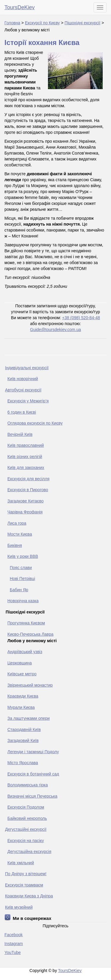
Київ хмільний (21, 863)
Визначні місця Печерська (32, 796)
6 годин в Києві (22, 412)
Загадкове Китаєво (25, 501)
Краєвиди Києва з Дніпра (29, 896)
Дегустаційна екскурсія (29, 852)
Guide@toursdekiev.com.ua (56, 330)
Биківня (15, 545)
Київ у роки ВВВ (23, 556)
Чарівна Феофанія (25, 512)
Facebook (13, 935)
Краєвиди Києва (23, 696)
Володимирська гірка (28, 785)
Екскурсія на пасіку (26, 841)
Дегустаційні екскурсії (26, 829)
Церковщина (20, 663)
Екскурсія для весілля (28, 479)
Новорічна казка (23, 601)
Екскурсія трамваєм (24, 885)
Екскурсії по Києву (42, 23)
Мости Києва (20, 534)
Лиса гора (17, 523)
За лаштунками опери (29, 718)
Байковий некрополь (27, 818)
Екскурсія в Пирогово (28, 490)
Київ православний (26, 445)
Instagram (14, 944)
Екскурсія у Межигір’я (28, 401)
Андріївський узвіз (25, 652)
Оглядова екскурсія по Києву (35, 423)
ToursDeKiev (20, 7)
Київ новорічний (23, 379)
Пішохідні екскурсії (82, 23)
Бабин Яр (19, 590)
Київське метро (22, 674)
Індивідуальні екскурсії (27, 368)
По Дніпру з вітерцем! (26, 874)
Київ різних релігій (25, 457)
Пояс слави (21, 568)
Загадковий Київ (23, 740)
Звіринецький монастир (30, 685)
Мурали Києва (21, 707)
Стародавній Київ (24, 730)
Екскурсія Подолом (26, 807)
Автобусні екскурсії (23, 390)
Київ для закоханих (26, 467)
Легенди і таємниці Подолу (33, 752)
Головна (12, 23)
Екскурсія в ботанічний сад (33, 774)
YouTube (13, 952)
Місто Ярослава (23, 763)
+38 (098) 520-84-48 (81, 318)
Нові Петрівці (22, 579)
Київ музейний (19, 907)
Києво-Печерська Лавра (30, 634)
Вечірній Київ (20, 434)
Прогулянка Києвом (26, 623)
